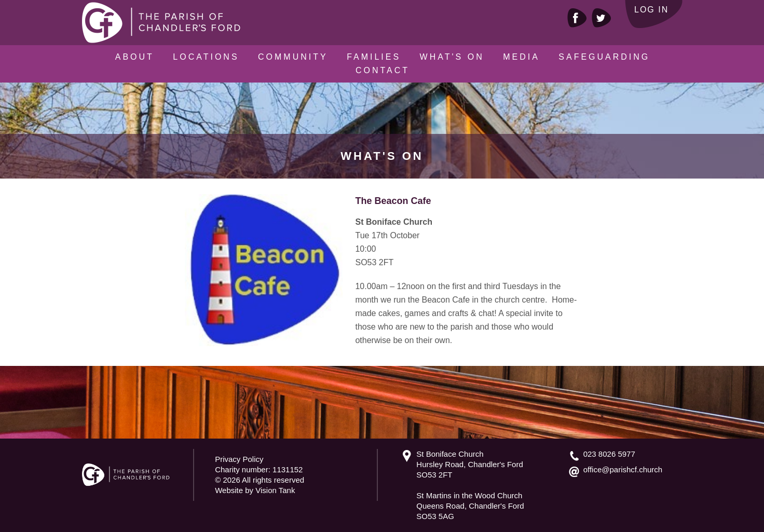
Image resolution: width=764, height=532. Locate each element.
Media (521, 57)
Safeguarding (604, 57)
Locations (206, 57)
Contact (383, 70)
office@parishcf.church (623, 469)
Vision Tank (275, 490)
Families (374, 57)
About (135, 57)
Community (293, 57)
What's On (452, 57)
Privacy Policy (239, 459)
